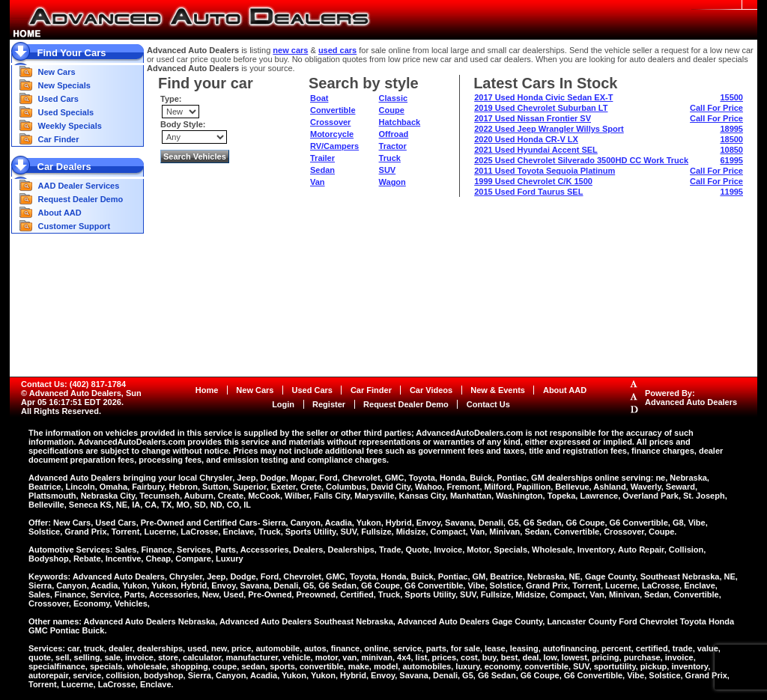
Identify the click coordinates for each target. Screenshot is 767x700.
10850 (731, 150)
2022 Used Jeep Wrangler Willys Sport (549, 129)
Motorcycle (332, 134)
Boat (319, 98)
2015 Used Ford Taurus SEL (528, 192)
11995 (731, 192)
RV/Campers (334, 146)
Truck (390, 158)
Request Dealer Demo (81, 199)
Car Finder (59, 139)
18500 (731, 139)
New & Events (498, 390)
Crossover (330, 122)
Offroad (394, 134)
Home (207, 390)
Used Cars (58, 99)
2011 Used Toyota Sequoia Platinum (545, 171)
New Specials (64, 85)
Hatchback (400, 122)
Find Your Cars (72, 53)
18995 (731, 129)
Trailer (322, 158)
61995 (731, 160)
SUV (388, 170)
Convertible (333, 110)
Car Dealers (64, 167)
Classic (394, 98)
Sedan (322, 170)
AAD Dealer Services (79, 186)
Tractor (393, 146)
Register (329, 404)
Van (318, 182)
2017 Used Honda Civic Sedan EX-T (543, 97)
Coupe (392, 110)
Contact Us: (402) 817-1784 (73, 384)
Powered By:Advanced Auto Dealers (691, 398)
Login (283, 404)
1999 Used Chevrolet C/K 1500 (533, 181)
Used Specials (66, 112)
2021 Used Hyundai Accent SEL (536, 150)
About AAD (60, 213)
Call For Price (716, 108)
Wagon (392, 182)
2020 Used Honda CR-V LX (526, 139)
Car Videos (431, 390)
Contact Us (488, 404)
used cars (337, 50)
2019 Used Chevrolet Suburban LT (541, 108)
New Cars (57, 72)
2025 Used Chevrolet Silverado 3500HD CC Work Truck (581, 160)
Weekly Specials (70, 126)
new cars (290, 50)
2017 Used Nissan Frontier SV (533, 118)
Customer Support (75, 226)
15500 (731, 97)
